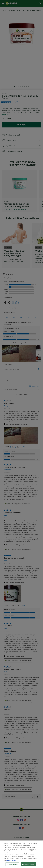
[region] (21, 854)
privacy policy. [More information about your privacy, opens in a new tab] (11, 860)
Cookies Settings (12, 864)
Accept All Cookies (29, 864)
